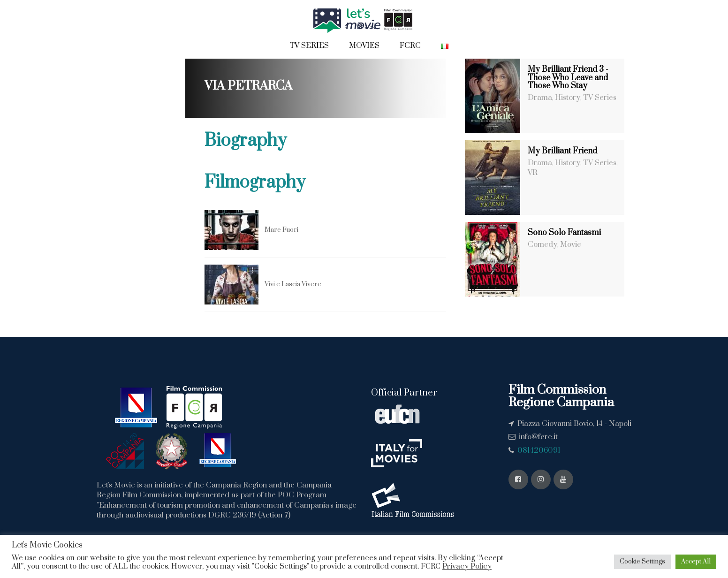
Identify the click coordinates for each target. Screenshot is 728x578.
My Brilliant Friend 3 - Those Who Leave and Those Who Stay (568, 78)
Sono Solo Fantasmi (564, 233)
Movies (364, 46)
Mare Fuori (281, 230)
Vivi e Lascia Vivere (293, 284)
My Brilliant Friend (562, 151)
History (568, 98)
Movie (571, 244)
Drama (540, 98)
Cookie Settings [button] (642, 562)
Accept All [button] (696, 562)
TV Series (600, 98)
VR (533, 173)
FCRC (410, 46)
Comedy (542, 244)
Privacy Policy (467, 566)
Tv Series (309, 46)
